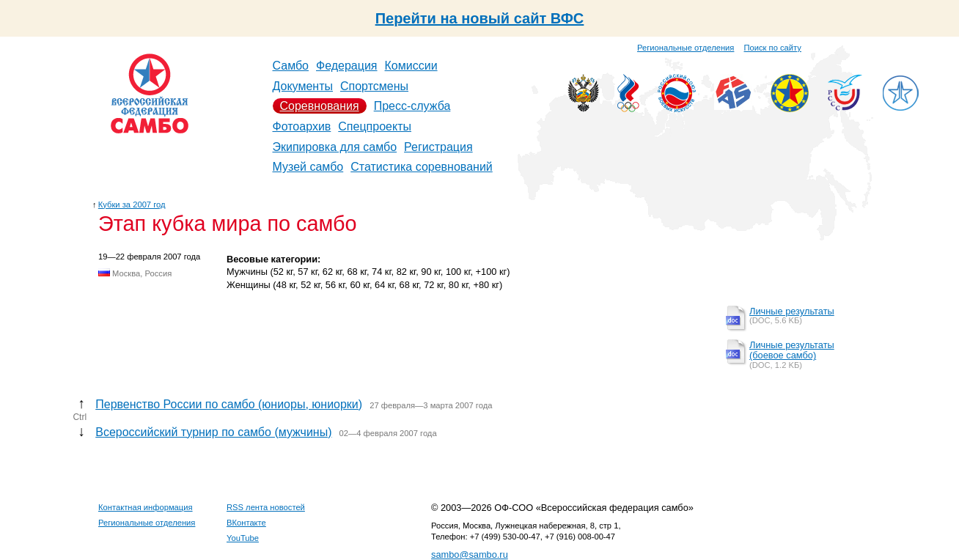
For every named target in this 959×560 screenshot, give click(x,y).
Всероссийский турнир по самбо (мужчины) (213, 432)
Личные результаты (792, 311)
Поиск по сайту (773, 48)
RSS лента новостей (266, 507)
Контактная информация (146, 507)
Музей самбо (308, 167)
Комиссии (411, 66)
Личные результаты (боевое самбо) (792, 350)
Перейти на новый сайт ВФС (480, 18)
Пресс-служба (412, 106)
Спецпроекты (375, 126)
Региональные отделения (686, 48)
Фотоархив (302, 126)
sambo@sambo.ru (470, 555)
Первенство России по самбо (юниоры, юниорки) (229, 404)
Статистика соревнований (422, 167)
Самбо (291, 66)
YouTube (243, 538)
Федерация (347, 66)
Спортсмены (374, 86)
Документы (303, 86)
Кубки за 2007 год (132, 205)
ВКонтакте (246, 523)
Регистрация (438, 147)
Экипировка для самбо (335, 147)
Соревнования (320, 106)
